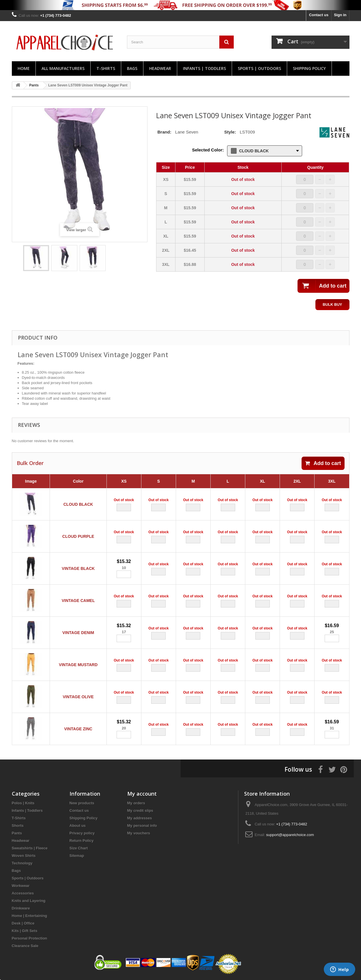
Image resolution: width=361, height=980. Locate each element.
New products (82, 803)
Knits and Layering (29, 901)
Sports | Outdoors (259, 68)
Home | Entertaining (30, 916)
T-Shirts (106, 68)
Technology (22, 863)
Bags (132, 68)
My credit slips (140, 811)
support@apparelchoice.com (290, 835)
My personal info (142, 826)
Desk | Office (23, 923)
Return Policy (82, 841)
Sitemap (77, 856)
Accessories (23, 893)
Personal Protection (30, 938)
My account (142, 794)
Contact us (319, 15)
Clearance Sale (25, 946)
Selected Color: (208, 150)
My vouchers (139, 833)
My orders (136, 803)
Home (24, 68)
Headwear (160, 68)
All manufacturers (63, 68)
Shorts (18, 826)
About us (78, 826)
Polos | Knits (23, 803)
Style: (230, 132)
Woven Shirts (24, 856)
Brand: (164, 132)
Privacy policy (82, 833)
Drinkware (21, 908)
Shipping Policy (309, 68)
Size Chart (79, 848)
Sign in (340, 15)
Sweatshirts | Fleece (30, 848)
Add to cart (323, 463)
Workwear (21, 886)
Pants (17, 833)
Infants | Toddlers (204, 68)
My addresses (140, 818)
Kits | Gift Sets (25, 931)
